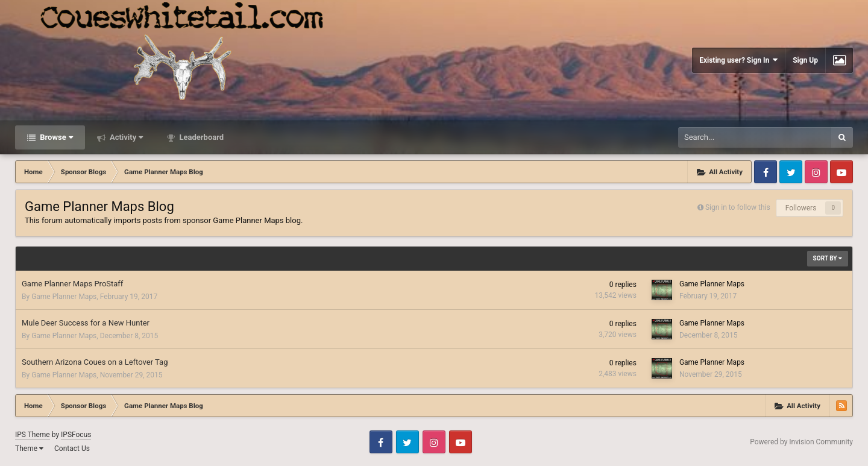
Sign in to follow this (738, 207)
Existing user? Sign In (738, 60)
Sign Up (805, 60)
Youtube (841, 172)
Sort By (828, 258)
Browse (55, 137)
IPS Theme (33, 435)
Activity (126, 137)
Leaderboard (200, 137)
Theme (29, 449)
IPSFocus (76, 435)
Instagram (816, 172)
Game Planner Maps (64, 297)
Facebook (766, 172)
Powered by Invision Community (801, 442)
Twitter (791, 172)
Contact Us (72, 449)
